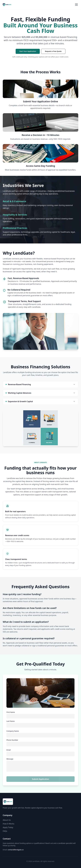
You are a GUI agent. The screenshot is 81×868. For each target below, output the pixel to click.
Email (9, 750)
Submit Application (41, 779)
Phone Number (12, 740)
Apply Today (8, 827)
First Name (11, 712)
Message (10, 759)
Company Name (13, 731)
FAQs (5, 831)
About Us (7, 820)
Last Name (11, 721)
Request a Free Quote (53, 51)
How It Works (9, 824)
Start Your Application (28, 51)
